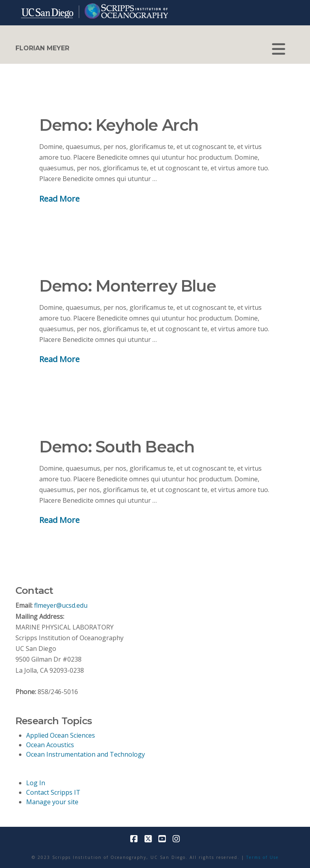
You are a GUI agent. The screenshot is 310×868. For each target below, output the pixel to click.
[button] (279, 49)
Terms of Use (262, 857)
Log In (36, 783)
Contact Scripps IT (53, 792)
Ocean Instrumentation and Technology (86, 754)
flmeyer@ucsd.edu (61, 605)
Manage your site (52, 802)
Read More (59, 198)
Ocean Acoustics (50, 745)
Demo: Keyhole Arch (119, 125)
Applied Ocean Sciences (61, 735)
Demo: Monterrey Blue (127, 286)
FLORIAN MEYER (42, 48)
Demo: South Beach (117, 447)
